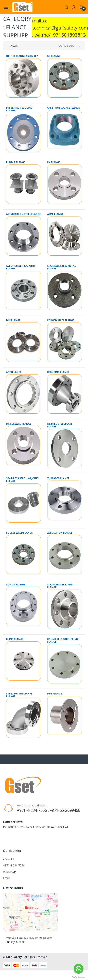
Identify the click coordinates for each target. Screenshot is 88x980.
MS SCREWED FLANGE (19, 424)
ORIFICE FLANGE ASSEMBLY (22, 56)
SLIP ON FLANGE (16, 585)
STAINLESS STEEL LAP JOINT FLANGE (22, 480)
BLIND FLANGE (15, 639)
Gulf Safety (14, 957)
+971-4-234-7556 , (33, 810)
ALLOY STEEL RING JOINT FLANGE (21, 267)
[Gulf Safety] (22, 7)
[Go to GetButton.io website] (79, 976)
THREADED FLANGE (58, 478)
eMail (6, 878)
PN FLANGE (54, 162)
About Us (9, 859)
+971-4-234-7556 (14, 865)
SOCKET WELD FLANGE (19, 533)
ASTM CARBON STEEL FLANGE (23, 214)
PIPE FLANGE (55, 694)
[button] (66, 7)
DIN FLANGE (13, 320)
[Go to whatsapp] (79, 969)
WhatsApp (9, 871)
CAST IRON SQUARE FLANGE (64, 108)
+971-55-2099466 (65, 810)
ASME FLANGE (55, 214)
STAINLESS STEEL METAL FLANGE (62, 267)
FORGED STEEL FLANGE (61, 320)
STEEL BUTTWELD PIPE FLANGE (19, 695)
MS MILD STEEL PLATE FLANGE (60, 425)
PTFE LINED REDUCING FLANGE (19, 109)
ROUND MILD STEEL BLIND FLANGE (63, 640)
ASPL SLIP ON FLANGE (60, 533)
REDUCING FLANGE (58, 372)
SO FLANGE (54, 56)
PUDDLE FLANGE (16, 162)
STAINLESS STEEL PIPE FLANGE (60, 586)
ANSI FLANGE (14, 372)
